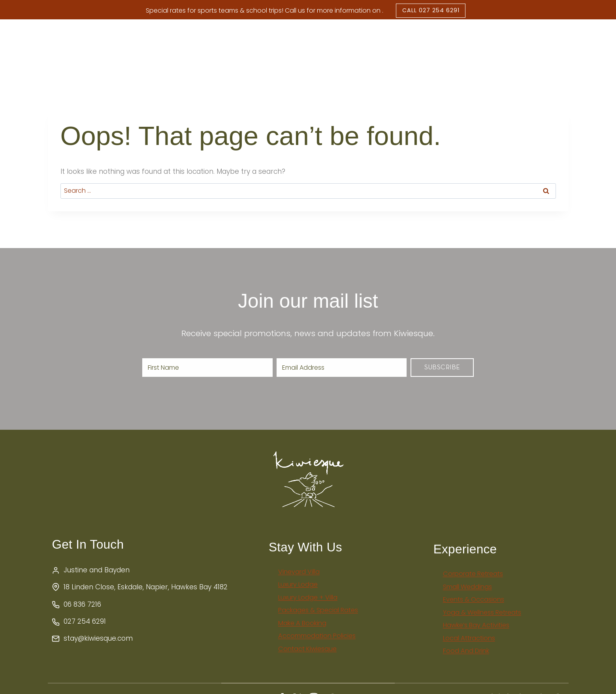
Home (106, 48)
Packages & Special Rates (431, 39)
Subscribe (442, 382)
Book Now (522, 48)
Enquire (575, 48)
